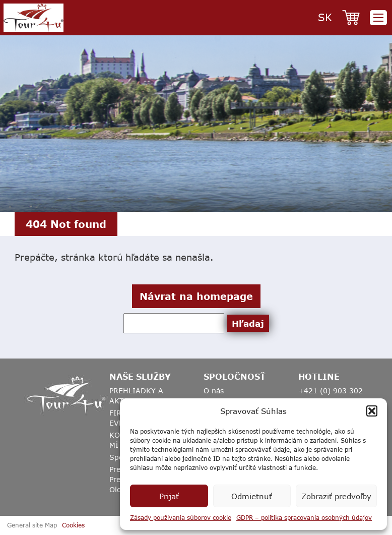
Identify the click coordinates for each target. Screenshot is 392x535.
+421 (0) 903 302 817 (331, 396)
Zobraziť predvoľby (336, 496)
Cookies (73, 525)
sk (325, 17)
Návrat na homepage (196, 296)
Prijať (169, 496)
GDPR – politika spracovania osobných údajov (304, 517)
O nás (214, 391)
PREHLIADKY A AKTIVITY (136, 396)
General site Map (32, 525)
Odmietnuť (252, 496)
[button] (372, 411)
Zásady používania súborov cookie (181, 517)
